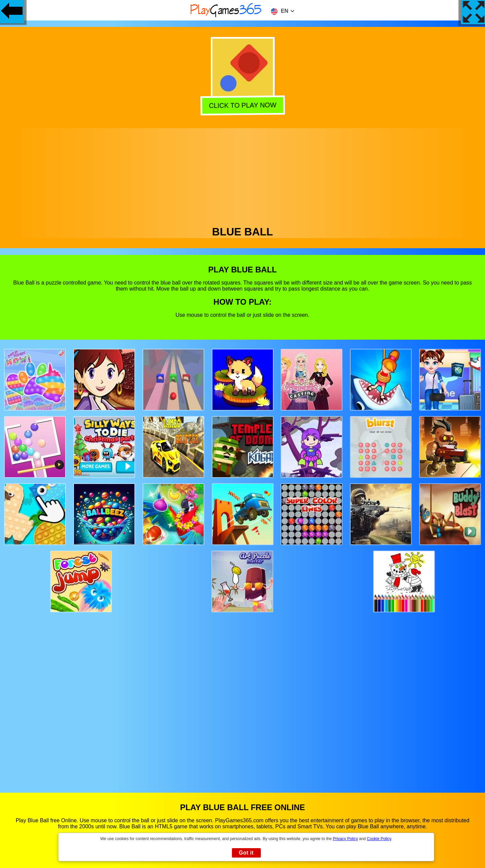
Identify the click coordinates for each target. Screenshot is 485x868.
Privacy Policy (345, 839)
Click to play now (244, 106)
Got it (246, 853)
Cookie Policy (379, 839)
